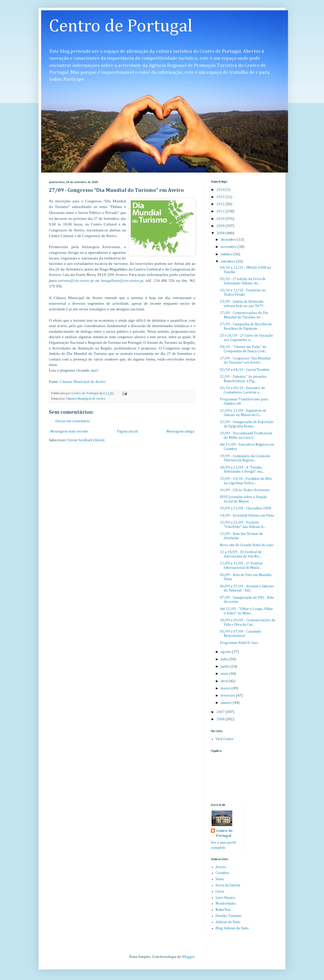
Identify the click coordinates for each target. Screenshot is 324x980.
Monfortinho (226, 904)
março (226, 688)
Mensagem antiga (180, 431)
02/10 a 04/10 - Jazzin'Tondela (245, 370)
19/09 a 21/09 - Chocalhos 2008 (246, 508)
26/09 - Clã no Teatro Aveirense (245, 490)
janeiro (227, 703)
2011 (221, 211)
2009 (221, 226)
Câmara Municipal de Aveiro (83, 381)
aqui (94, 370)
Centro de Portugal (121, 26)
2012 (221, 204)
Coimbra (222, 873)
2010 (221, 219)
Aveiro (221, 867)
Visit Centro (224, 739)
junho (226, 667)
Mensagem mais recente (69, 431)
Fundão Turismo (228, 916)
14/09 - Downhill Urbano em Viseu (247, 516)
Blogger (188, 957)
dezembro (229, 240)
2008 (221, 233)
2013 (221, 197)
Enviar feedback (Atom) (86, 440)
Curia (220, 892)
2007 (221, 712)
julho (225, 659)
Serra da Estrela (228, 885)
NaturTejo (223, 910)
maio (225, 674)
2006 (221, 719)
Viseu (220, 879)
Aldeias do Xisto (228, 922)
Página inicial (127, 431)
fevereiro (228, 696)
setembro (228, 262)
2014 (221, 190)
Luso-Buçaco (225, 898)
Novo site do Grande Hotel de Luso (247, 545)
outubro (227, 254)
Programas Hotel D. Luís (239, 643)
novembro (229, 247)
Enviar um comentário (73, 421)
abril (225, 681)
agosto (226, 652)
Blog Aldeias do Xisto (232, 928)
